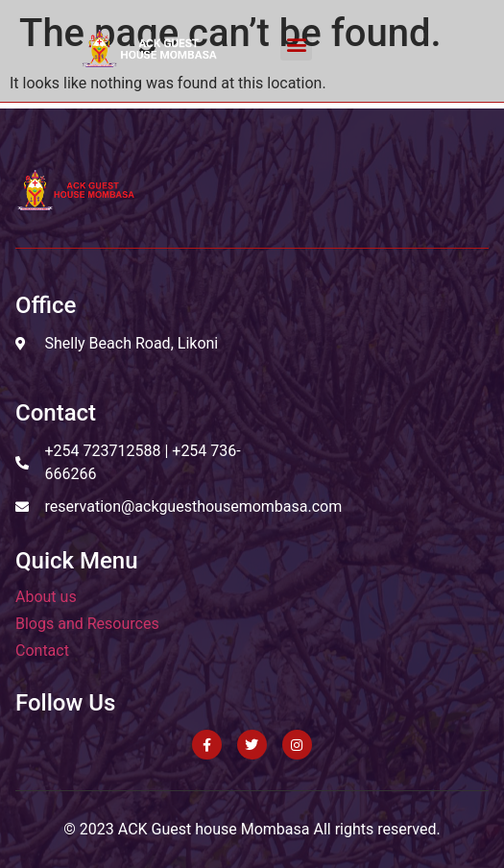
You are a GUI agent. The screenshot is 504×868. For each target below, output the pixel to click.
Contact (42, 651)
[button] (296, 45)
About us (46, 597)
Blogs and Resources (87, 624)
